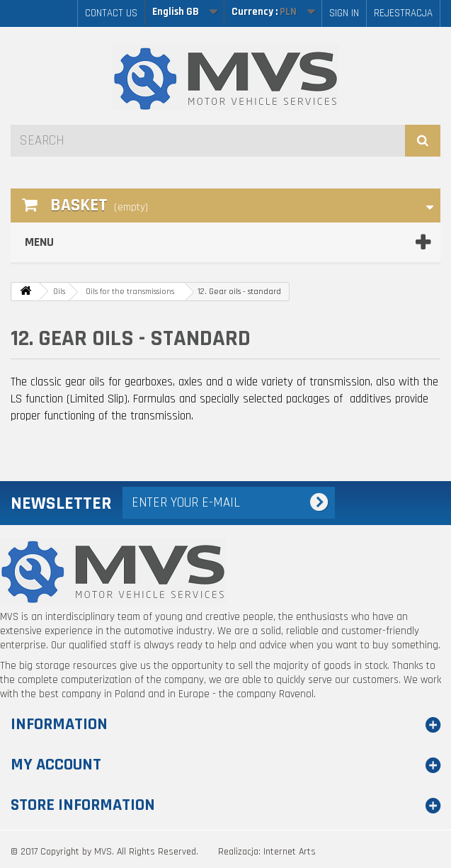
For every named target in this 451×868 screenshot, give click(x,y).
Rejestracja (403, 13)
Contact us (111, 13)
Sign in (344, 13)
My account (56, 765)
